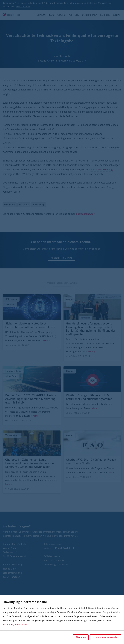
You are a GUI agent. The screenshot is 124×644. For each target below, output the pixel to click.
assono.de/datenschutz (15, 624)
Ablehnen (81, 637)
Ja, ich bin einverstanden (105, 637)
